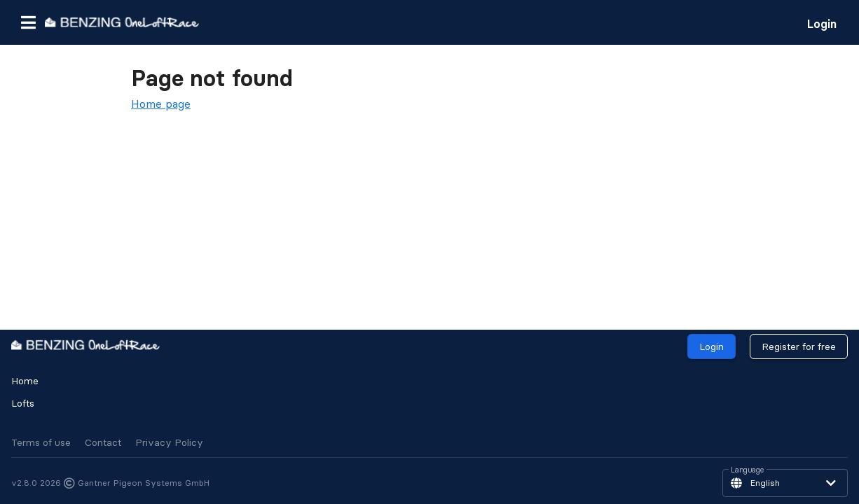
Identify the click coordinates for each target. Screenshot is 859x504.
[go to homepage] (122, 22)
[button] (28, 22)
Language (748, 470)
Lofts (23, 403)
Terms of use (41, 442)
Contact (103, 442)
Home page (161, 104)
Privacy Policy (169, 442)
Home (25, 381)
